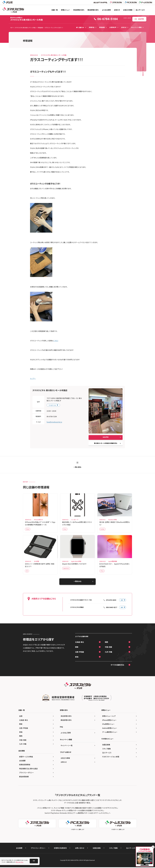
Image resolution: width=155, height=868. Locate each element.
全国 (21, 717)
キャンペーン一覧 (67, 747)
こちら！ (56, 341)
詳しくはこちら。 (20, 862)
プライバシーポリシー (26, 774)
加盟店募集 (106, 746)
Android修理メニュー (110, 729)
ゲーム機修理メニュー (110, 733)
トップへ (33, 378)
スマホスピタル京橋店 (77, 609)
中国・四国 (108, 648)
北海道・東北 (79, 643)
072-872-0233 (111, 602)
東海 (77, 658)
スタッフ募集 (106, 750)
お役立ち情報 (128, 10)
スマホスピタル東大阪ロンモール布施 (26, 19)
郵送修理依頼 (24, 778)
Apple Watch (67, 569)
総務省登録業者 (25, 766)
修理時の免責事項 (60, 849)
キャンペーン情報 (136, 27)
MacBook (103, 530)
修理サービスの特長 (26, 758)
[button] (34, 861)
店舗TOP (80, 27)
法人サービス (140, 10)
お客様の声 (113, 27)
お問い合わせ (80, 849)
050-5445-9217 (112, 609)
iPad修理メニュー (108, 725)
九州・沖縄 (108, 653)
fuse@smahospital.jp (54, 422)
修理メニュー (65, 10)
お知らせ (117, 10)
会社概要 (22, 762)
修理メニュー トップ (109, 717)
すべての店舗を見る (117, 666)
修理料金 (92, 27)
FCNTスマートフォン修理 (111, 758)
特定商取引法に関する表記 (28, 770)
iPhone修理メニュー (109, 721)
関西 (106, 643)
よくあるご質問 (66, 734)
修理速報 (102, 27)
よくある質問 (106, 10)
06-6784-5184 (52, 416)
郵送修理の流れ (93, 10)
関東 (77, 648)
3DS (27, 572)
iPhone (28, 530)
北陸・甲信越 (79, 653)
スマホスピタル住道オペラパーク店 (81, 601)
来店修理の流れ (79, 10)
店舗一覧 (55, 10)
